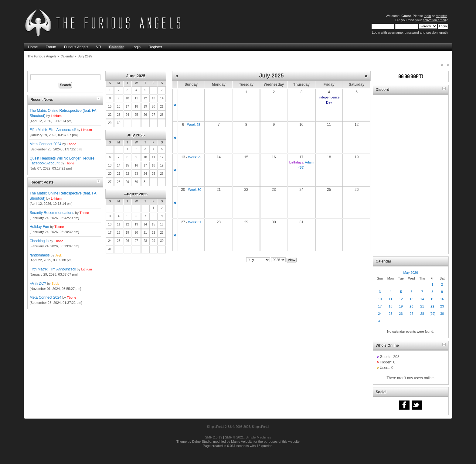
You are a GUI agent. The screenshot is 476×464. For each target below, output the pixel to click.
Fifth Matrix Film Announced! (53, 130)
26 (401, 314)
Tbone (71, 144)
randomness (39, 255)
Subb (55, 284)
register (441, 16)
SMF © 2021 (234, 437)
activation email (434, 20)
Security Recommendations (52, 213)
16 (442, 299)
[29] (432, 314)
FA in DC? (38, 284)
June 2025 (136, 76)
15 (432, 299)
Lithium (56, 116)
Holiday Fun (39, 227)
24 (380, 314)
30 (442, 314)
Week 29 (195, 157)
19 (401, 306)
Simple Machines (258, 437)
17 (380, 306)
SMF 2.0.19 (214, 437)
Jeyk (58, 255)
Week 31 (195, 222)
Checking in (39, 241)
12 (401, 299)
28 (422, 314)
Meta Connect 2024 (45, 144)
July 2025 (136, 135)
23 (442, 306)
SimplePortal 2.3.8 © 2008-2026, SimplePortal (238, 427)
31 (380, 321)
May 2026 (410, 273)
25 (390, 314)
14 (422, 299)
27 (411, 314)
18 (390, 306)
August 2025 (136, 194)
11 (390, 299)
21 (422, 306)
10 (380, 299)
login (427, 16)
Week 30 (195, 190)
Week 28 (194, 125)
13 (411, 299)
